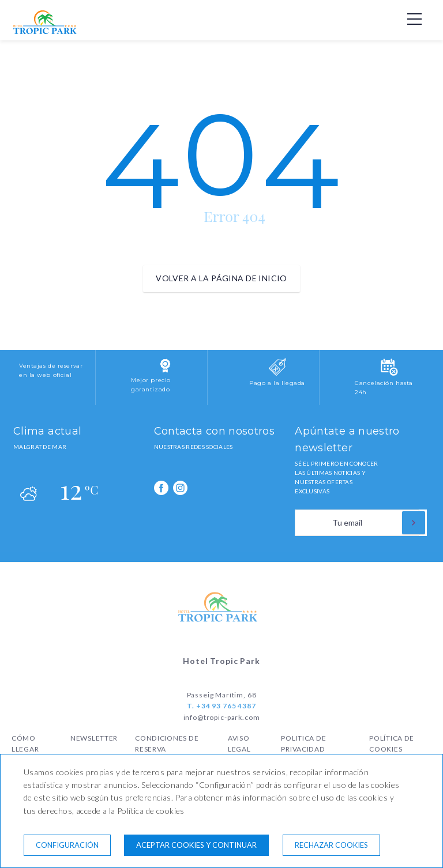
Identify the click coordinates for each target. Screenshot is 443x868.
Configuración (67, 845)
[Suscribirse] (414, 523)
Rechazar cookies (331, 845)
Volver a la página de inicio (221, 278)
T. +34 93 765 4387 (221, 706)
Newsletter (94, 738)
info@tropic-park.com (222, 717)
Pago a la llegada (277, 383)
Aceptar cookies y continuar (196, 845)
